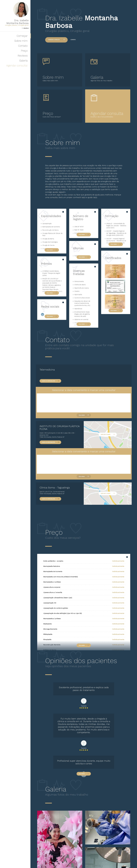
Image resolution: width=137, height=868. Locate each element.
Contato (23, 46)
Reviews (23, 56)
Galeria (23, 61)
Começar (22, 36)
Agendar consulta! (17, 65)
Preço (24, 51)
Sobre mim (21, 41)
